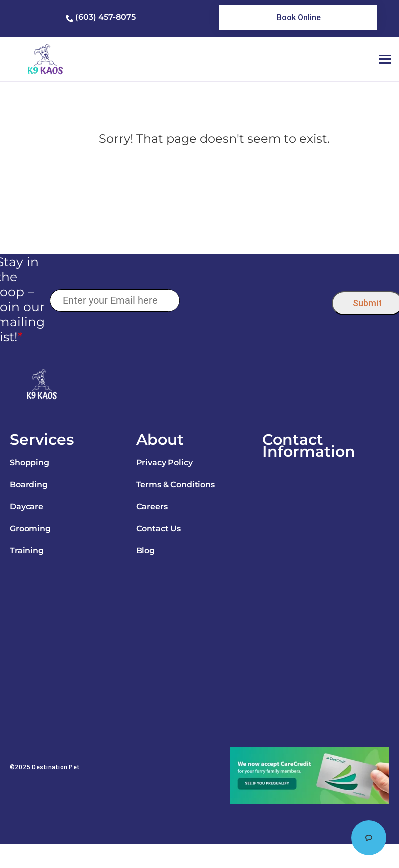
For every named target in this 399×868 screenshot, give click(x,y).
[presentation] (256, 301)
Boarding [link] (29, 485)
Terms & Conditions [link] (176, 485)
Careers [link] (152, 507)
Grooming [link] (30, 529)
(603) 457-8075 (106, 17)
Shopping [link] (30, 463)
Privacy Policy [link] (165, 463)
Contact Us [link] (159, 529)
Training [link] (27, 551)
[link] (298, 17)
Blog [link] (146, 551)
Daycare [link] (27, 507)
